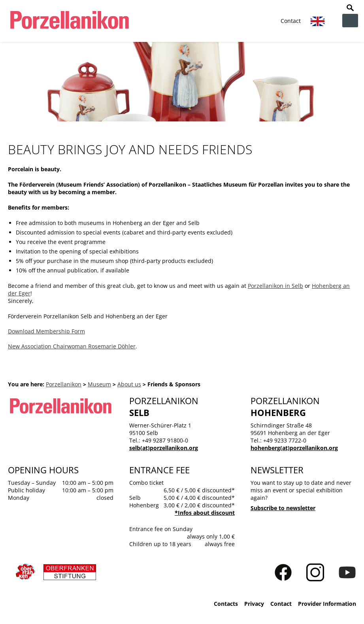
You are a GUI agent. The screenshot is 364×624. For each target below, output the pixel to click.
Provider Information (327, 604)
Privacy (254, 604)
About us (129, 384)
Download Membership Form (46, 331)
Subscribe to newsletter (283, 508)
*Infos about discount (205, 513)
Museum (99, 384)
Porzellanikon (64, 384)
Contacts (226, 604)
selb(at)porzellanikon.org (164, 448)
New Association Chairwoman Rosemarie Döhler (72, 346)
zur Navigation (350, 21)
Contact (291, 21)
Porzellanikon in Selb (275, 286)
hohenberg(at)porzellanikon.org (294, 448)
